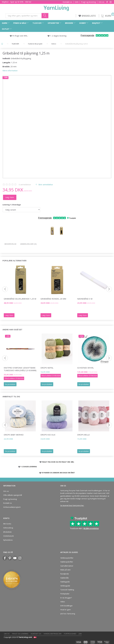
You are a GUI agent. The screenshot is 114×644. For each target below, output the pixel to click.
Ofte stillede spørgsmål (13, 495)
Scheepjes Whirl (85, 368)
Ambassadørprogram (12, 507)
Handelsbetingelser (53, 634)
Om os (101, 2)
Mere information (10, 70)
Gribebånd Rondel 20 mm (53, 299)
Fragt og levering (88, 2)
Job (80, 634)
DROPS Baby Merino (14, 435)
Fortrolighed (70, 634)
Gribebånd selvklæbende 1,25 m (20, 299)
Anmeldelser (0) (28, 244)
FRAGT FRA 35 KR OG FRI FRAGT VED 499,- (58, 462)
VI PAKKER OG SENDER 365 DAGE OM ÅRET (58, 473)
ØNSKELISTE (87, 16)
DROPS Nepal (47, 368)
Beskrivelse (10, 244)
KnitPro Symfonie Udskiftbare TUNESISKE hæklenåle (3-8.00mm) (20, 369)
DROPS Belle (83, 435)
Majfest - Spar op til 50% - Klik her (17, 2)
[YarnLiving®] (56, 8)
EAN (77, 2)
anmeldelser (25, 184)
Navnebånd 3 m (85, 299)
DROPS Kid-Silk (48, 435)
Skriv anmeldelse (45, 184)
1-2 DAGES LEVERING (29, 467)
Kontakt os (67, 2)
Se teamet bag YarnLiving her (72, 505)
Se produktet (10, 384)
